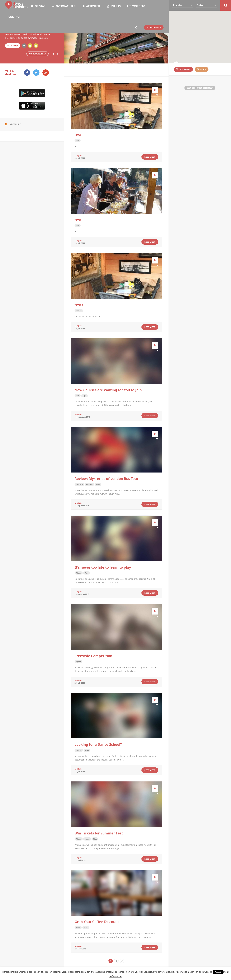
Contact (14, 17)
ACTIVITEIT (91, 6)
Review (89, 484)
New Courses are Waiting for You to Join (108, 390)
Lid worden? (136, 6)
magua (78, 155)
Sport (78, 661)
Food (78, 926)
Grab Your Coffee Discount (97, 921)
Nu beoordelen (37, 54)
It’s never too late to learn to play (103, 567)
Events (114, 6)
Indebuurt (15, 124)
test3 (79, 305)
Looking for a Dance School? (98, 744)
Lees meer (150, 157)
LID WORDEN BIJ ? (152, 27)
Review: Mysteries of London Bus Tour (106, 478)
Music (79, 572)
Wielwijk (12, 46)
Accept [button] (218, 972)
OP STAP (38, 6)
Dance (79, 310)
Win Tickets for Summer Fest (99, 832)
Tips (84, 395)
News (87, 838)
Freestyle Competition (93, 655)
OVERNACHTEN (64, 6)
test (78, 135)
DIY (78, 140)
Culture (79, 484)
